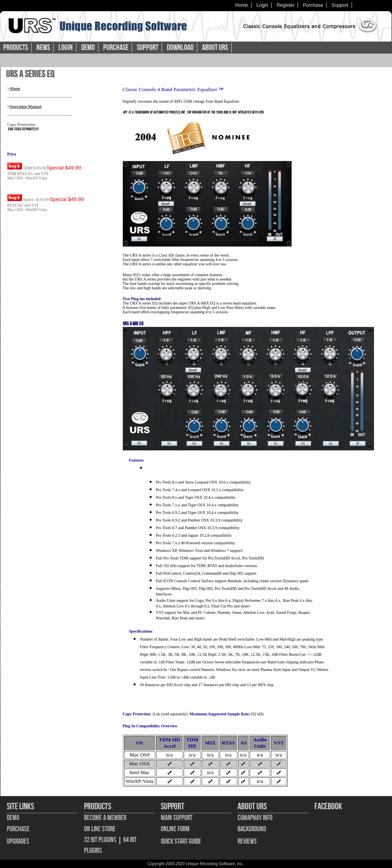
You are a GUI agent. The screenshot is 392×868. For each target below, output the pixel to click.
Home (242, 5)
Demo (88, 48)
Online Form (175, 829)
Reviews (247, 841)
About (15, 89)
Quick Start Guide (181, 841)
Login (262, 5)
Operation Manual (26, 107)
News (43, 48)
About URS (215, 48)
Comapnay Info (255, 818)
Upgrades (18, 841)
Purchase (313, 5)
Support (340, 5)
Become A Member (105, 818)
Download (180, 48)
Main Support (177, 818)
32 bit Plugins (100, 840)
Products (16, 48)
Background (252, 829)
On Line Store (100, 829)
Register (285, 5)
